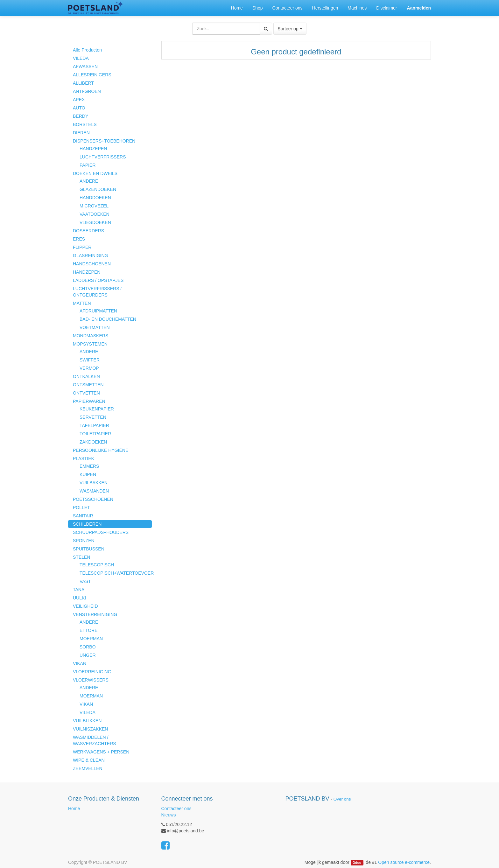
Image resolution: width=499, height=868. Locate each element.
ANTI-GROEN (87, 91)
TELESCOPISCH (97, 565)
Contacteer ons (176, 808)
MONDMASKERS (91, 336)
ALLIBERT (83, 83)
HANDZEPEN (93, 149)
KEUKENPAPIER (97, 409)
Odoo (357, 863)
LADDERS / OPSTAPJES (98, 280)
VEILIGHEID (85, 606)
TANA (79, 590)
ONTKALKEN (86, 376)
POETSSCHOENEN (93, 499)
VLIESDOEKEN (95, 222)
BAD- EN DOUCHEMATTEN (108, 319)
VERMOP (89, 368)
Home (74, 808)
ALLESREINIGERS (92, 75)
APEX (79, 100)
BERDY (81, 116)
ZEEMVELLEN (88, 768)
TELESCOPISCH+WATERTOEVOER (116, 573)
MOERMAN (91, 639)
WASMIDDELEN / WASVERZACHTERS (95, 740)
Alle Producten (87, 50)
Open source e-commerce (404, 862)
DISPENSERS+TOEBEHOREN (104, 141)
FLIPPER (82, 247)
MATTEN (82, 303)
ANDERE (89, 181)
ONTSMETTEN (88, 385)
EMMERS (89, 466)
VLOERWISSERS (91, 680)
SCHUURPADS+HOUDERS (101, 532)
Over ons (342, 799)
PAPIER (88, 165)
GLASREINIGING (90, 255)
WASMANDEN (94, 491)
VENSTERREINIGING (95, 614)
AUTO (79, 108)
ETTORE (89, 630)
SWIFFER (90, 360)
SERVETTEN (93, 417)
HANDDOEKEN (95, 198)
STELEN (81, 557)
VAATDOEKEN (95, 214)
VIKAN (80, 663)
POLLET (81, 507)
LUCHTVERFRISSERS (103, 157)
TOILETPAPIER (95, 434)
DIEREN (81, 133)
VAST (85, 581)
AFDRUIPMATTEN (98, 311)
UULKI (79, 598)
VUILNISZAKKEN (90, 729)
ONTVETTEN (86, 393)
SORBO (88, 647)
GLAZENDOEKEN (98, 189)
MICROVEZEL (94, 206)
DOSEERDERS (88, 231)
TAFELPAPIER (94, 425)
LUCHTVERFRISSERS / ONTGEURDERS (97, 292)
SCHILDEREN (87, 524)
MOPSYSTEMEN (90, 344)
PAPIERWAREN (89, 401)
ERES (79, 239)
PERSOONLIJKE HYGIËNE (101, 450)
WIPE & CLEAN (89, 760)
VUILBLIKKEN (87, 721)
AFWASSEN (85, 66)
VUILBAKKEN (94, 483)
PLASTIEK (84, 458)
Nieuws (169, 815)
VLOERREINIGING (92, 672)
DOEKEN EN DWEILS (95, 173)
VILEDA (81, 58)
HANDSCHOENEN (92, 264)
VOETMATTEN (95, 327)
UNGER (88, 655)
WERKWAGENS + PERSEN (101, 752)
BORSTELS (85, 124)
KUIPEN (88, 474)
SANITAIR (83, 516)
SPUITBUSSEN (89, 549)
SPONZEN (84, 541)
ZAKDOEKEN (93, 442)
